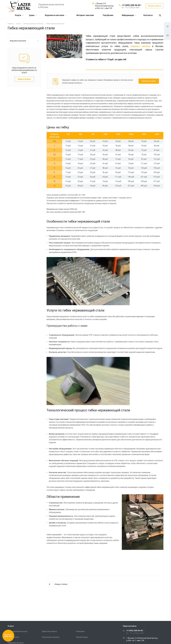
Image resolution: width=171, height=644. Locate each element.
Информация (129, 15)
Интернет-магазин (85, 15)
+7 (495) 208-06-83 (131, 5)
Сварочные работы (49, 631)
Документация (82, 637)
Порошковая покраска (51, 637)
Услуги (19, 15)
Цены (33, 15)
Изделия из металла (56, 15)
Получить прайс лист (8, 636)
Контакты (148, 15)
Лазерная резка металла (17, 631)
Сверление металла (15, 643)
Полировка (80, 631)
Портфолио (108, 15)
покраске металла (140, 46)
